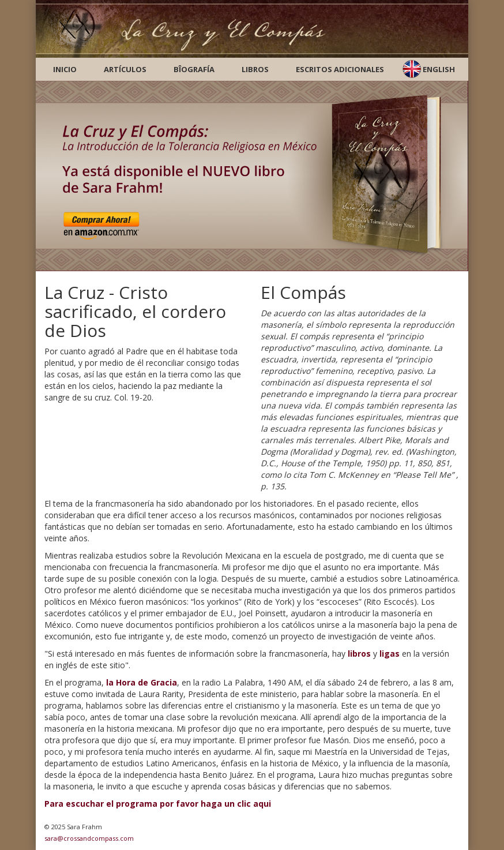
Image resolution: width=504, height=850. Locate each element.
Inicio (65, 69)
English (439, 69)
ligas (390, 654)
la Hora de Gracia (142, 682)
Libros (255, 69)
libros (359, 654)
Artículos (125, 69)
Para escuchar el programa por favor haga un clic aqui (158, 804)
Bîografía (194, 69)
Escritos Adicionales (340, 69)
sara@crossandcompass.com (89, 838)
